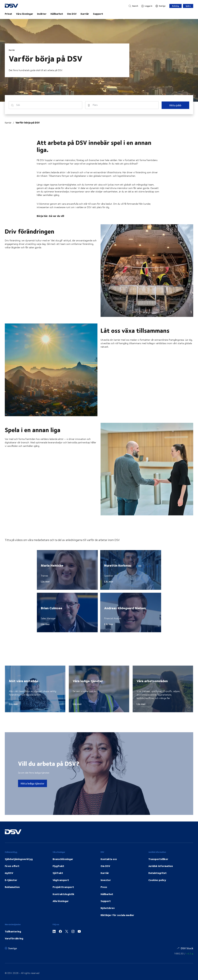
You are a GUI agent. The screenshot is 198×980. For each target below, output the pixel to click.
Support (98, 14)
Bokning (176, 6)
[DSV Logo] (16, 6)
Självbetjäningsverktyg (19, 859)
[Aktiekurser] (184, 953)
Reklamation (12, 887)
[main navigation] (99, 14)
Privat (8, 14)
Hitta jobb (175, 105)
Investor (106, 880)
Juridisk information (161, 866)
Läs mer (45, 581)
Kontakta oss (109, 859)
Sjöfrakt (58, 873)
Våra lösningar (25, 14)
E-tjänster (11, 880)
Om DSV (72, 14)
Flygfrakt (58, 866)
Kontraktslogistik (63, 894)
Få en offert (12, 866)
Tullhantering (13, 931)
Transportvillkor (158, 859)
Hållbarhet (57, 14)
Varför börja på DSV (28, 122)
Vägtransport (61, 880)
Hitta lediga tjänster (33, 783)
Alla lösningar (61, 901)
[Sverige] (160, 6)
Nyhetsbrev (108, 908)
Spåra (188, 6)
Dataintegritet (157, 873)
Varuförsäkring (14, 938)
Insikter (42, 14)
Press (104, 887)
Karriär (85, 14)
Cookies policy (157, 880)
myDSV (9, 873)
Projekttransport (63, 887)
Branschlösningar (63, 859)
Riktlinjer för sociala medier (117, 915)
